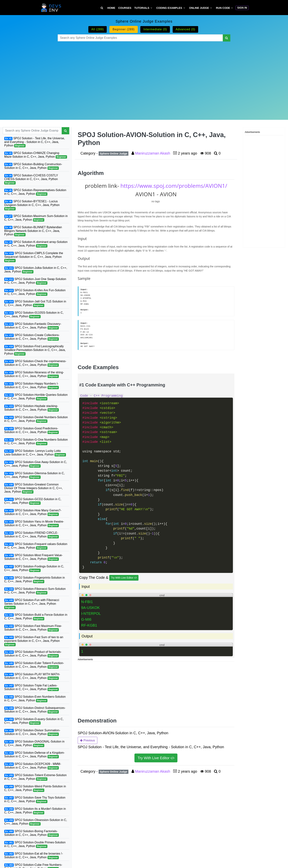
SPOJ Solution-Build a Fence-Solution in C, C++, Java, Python (36, 617)
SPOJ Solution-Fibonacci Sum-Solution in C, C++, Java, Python (35, 591)
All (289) (98, 29)
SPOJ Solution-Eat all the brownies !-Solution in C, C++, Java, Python (34, 856)
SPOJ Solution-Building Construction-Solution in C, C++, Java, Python (33, 166)
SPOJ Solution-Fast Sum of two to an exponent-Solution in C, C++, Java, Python (34, 641)
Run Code (223, 8)
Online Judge (199, 8)
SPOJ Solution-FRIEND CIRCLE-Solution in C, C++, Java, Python (31, 535)
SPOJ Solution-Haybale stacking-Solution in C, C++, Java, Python (31, 408)
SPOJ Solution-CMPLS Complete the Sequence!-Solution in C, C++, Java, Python (34, 257)
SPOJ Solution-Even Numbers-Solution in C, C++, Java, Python (35, 699)
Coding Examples (169, 8)
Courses (125, 8)
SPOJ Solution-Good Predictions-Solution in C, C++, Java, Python (31, 430)
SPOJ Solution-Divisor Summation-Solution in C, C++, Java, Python (32, 732)
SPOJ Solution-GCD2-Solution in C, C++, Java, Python (33, 501)
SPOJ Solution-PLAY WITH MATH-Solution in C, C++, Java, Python (32, 676)
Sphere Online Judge (114, 154)
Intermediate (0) (155, 29)
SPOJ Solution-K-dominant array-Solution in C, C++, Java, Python (36, 244)
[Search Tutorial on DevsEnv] (102, 8)
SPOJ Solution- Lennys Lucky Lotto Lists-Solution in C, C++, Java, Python (35, 453)
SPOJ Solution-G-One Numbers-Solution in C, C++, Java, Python (36, 442)
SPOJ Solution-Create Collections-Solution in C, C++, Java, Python (32, 337)
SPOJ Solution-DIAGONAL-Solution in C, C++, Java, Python (34, 744)
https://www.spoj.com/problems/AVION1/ (174, 186)
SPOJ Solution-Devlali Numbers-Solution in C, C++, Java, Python (36, 419)
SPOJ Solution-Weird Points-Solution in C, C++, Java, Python (35, 788)
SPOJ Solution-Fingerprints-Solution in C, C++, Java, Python (35, 580)
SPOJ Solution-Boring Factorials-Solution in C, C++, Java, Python (31, 833)
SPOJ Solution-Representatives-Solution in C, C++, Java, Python (35, 192)
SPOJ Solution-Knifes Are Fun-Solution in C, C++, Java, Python (35, 292)
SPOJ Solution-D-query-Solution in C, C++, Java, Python (34, 721)
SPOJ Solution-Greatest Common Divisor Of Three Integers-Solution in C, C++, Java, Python (33, 488)
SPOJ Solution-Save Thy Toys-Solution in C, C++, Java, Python (35, 800)
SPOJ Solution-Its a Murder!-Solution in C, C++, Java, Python (35, 811)
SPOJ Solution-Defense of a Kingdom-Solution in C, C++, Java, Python (34, 755)
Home (111, 8)
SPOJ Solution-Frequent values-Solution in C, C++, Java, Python (36, 546)
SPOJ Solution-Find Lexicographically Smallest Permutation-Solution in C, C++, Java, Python (35, 350)
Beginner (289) (124, 29)
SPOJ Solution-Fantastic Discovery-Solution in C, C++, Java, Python (33, 326)
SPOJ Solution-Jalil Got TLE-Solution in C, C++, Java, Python (35, 303)
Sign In (242, 8)
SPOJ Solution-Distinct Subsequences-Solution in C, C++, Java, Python (35, 710)
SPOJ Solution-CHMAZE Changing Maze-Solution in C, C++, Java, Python (36, 155)
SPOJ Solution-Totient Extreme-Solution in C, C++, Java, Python (35, 777)
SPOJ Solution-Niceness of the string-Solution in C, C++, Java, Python (34, 374)
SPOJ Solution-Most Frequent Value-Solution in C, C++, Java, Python (33, 557)
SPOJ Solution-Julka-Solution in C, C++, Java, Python (36, 270)
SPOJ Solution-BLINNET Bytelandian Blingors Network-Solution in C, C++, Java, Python (33, 231)
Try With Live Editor (124, 578)
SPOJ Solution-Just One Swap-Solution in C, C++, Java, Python (35, 281)
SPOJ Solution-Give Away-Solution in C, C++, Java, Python (36, 464)
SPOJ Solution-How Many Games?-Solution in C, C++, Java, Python (33, 512)
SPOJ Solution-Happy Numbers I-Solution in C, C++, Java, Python (31, 386)
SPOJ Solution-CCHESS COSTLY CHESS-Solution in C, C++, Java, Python (31, 179)
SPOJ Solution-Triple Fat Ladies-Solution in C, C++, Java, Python (31, 687)
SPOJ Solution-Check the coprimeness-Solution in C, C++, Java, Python (35, 363)
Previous (88, 740)
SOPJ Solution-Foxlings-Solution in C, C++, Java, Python (34, 568)
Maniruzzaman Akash (153, 153)
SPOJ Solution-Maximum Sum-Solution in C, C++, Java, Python (36, 218)
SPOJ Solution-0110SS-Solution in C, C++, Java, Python (34, 315)
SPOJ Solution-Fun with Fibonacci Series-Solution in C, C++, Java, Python (32, 604)
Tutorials (142, 8)
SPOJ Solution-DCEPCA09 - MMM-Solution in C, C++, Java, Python (33, 766)
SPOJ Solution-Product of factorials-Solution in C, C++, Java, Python (33, 654)
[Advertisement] (144, 76)
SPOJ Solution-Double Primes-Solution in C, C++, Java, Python (35, 844)
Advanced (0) (185, 29)
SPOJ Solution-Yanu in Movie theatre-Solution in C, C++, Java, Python (34, 524)
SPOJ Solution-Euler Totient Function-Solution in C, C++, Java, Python (34, 665)
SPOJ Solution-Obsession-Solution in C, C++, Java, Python (36, 822)
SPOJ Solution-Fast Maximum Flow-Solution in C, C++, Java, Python (33, 628)
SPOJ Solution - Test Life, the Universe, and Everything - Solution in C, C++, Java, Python (35, 142)
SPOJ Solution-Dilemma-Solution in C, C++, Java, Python (34, 475)
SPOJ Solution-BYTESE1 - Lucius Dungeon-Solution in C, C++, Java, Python (32, 205)
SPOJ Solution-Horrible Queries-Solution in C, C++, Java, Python (36, 397)
